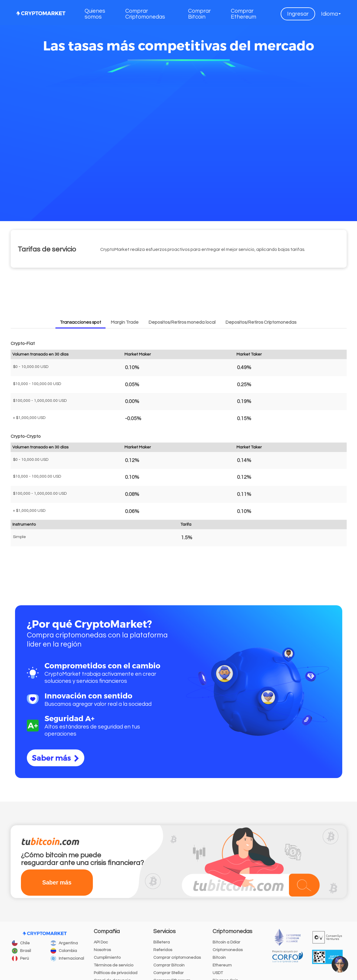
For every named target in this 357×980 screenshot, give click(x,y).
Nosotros (102, 950)
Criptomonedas (228, 950)
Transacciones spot (80, 322)
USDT (218, 973)
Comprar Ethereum (244, 14)
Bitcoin (219, 958)
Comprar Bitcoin (199, 14)
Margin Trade (125, 322)
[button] (331, 14)
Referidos (163, 950)
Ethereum (222, 965)
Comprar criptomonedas (177, 958)
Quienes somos (95, 14)
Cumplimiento (107, 958)
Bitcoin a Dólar (226, 942)
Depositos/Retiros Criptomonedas (261, 322)
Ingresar (298, 14)
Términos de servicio (113, 965)
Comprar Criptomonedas (145, 14)
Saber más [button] (57, 882)
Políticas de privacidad (116, 973)
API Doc (101, 942)
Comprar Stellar (168, 973)
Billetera (162, 942)
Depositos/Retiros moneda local (182, 322)
